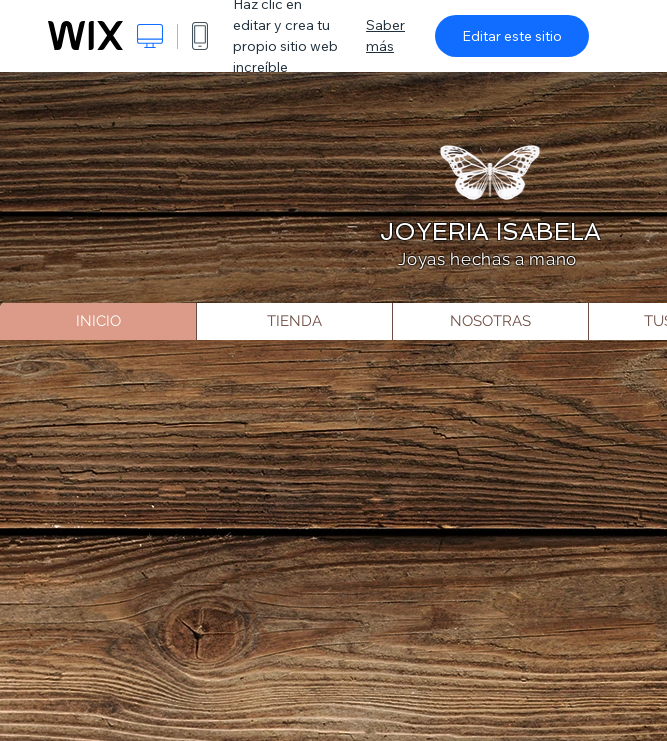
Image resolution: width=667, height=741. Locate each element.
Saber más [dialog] (385, 35)
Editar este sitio (512, 36)
